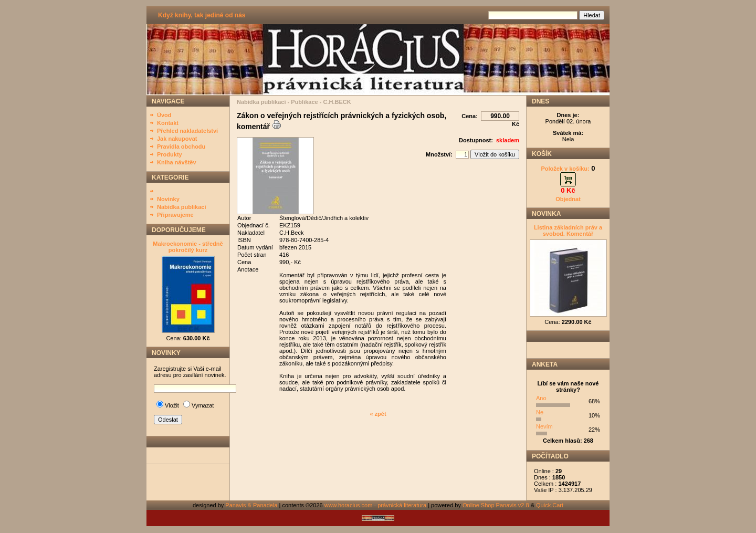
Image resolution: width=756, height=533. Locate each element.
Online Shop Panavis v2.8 (496, 505)
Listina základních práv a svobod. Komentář (568, 231)
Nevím (544, 426)
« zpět (378, 414)
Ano (541, 398)
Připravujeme (175, 215)
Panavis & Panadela (252, 505)
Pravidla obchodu (181, 147)
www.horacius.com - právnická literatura (375, 505)
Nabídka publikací (182, 207)
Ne (540, 412)
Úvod (164, 115)
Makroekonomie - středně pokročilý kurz (188, 247)
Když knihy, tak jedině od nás (202, 15)
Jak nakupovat (177, 139)
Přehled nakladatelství (187, 131)
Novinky (168, 199)
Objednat (568, 199)
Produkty (170, 154)
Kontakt (168, 123)
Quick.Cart (550, 505)
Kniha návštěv (177, 162)
